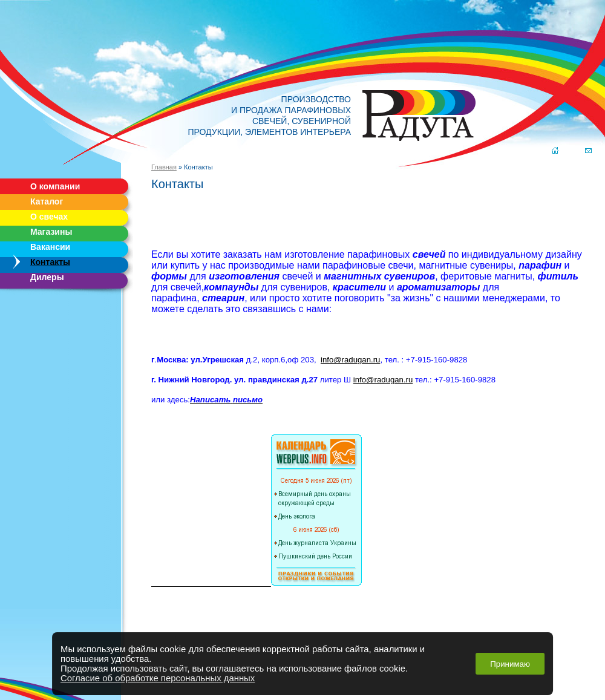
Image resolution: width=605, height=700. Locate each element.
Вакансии (50, 247)
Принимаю (510, 664)
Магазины (51, 232)
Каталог (47, 201)
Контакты (50, 262)
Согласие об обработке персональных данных (158, 678)
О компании (55, 186)
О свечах (49, 217)
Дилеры (47, 277)
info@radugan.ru (350, 360)
